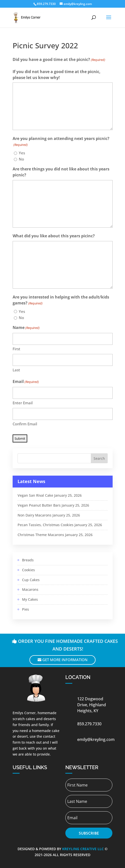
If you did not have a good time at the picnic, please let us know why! (57, 75)
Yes (22, 153)
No (21, 159)
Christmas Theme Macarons (41, 535)
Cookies (28, 570)
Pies (25, 609)
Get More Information (65, 660)
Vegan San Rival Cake (35, 495)
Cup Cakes (31, 580)
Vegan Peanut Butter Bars (39, 505)
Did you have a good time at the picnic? (59, 60)
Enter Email (23, 403)
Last (16, 370)
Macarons (30, 589)
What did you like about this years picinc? (54, 236)
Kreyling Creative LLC (83, 849)
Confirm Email (25, 424)
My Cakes (30, 599)
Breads (28, 560)
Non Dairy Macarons (35, 515)
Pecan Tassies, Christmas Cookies (46, 525)
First (16, 349)
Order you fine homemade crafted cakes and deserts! (68, 645)
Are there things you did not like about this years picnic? (61, 172)
